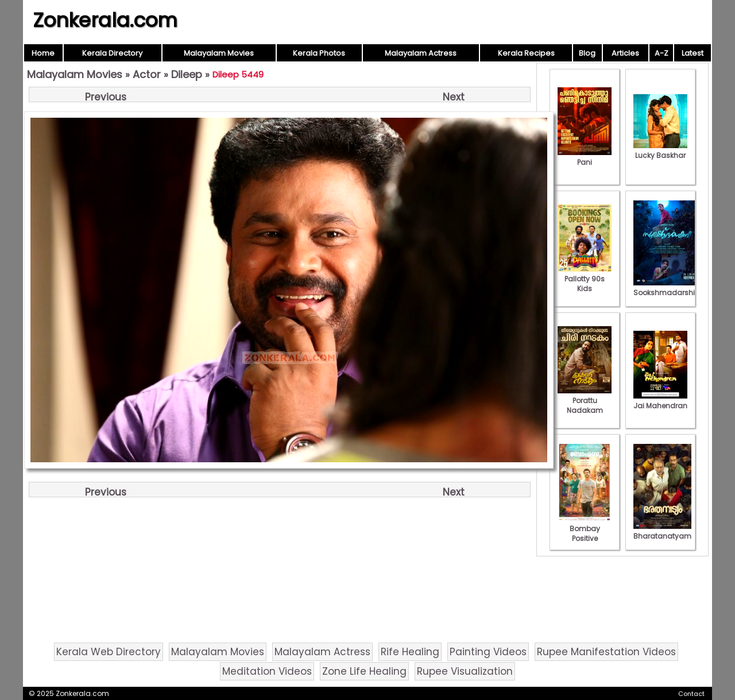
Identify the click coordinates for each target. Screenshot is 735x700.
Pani (585, 157)
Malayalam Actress (421, 53)
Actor (147, 74)
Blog (587, 53)
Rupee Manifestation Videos (606, 652)
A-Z (661, 53)
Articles (625, 53)
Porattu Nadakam (585, 401)
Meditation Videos (267, 671)
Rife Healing (410, 652)
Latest (693, 53)
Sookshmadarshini (667, 288)
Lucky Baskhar (660, 150)
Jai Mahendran (660, 401)
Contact (691, 694)
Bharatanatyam (662, 531)
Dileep (187, 74)
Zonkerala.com (105, 20)
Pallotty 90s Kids (585, 279)
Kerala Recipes (526, 53)
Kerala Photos (319, 53)
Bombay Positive (585, 529)
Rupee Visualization (465, 671)
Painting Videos (488, 652)
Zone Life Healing (364, 671)
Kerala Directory (112, 53)
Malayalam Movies (219, 53)
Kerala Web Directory (109, 652)
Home (43, 53)
